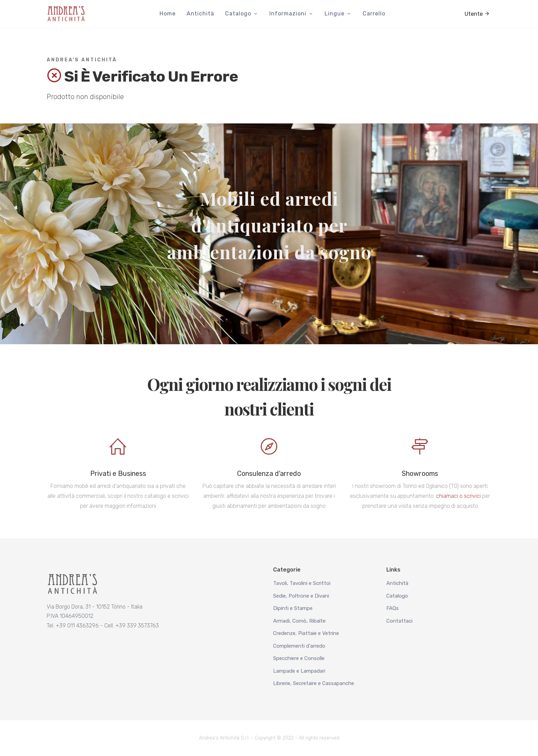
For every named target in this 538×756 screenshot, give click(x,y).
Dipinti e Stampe (293, 608)
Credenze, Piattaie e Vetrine (306, 633)
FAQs (393, 608)
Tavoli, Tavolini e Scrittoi (302, 583)
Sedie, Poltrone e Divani (301, 596)
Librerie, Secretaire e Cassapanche (314, 683)
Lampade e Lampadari (299, 671)
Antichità (397, 583)
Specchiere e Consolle (299, 658)
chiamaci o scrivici (458, 496)
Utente (477, 13)
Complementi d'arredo (299, 646)
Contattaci (399, 621)
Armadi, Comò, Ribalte (299, 621)
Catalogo (397, 596)
